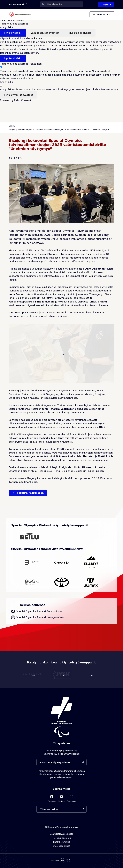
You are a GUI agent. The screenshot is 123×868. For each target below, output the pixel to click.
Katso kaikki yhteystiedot (55, 762)
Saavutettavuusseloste (62, 834)
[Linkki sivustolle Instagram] (71, 798)
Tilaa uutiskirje (49, 809)
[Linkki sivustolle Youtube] (62, 798)
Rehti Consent (23, 100)
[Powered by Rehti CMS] (61, 862)
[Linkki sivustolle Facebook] (52, 798)
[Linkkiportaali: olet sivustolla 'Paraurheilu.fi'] (16, 4)
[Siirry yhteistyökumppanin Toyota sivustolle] (62, 582)
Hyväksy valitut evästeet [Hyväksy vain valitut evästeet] (19, 95)
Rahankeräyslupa (62, 842)
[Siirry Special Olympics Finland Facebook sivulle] (37, 611)
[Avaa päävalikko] (102, 14)
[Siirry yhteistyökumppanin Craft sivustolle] (62, 563)
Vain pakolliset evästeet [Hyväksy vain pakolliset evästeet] (45, 33)
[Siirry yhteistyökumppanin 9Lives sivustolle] (32, 563)
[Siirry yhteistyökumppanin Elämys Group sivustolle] (91, 563)
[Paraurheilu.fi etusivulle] (20, 15)
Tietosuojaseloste (61, 838)
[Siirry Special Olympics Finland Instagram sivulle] (37, 617)
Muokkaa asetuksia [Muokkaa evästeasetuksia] (80, 33)
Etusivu (12, 126)
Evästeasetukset (61, 846)
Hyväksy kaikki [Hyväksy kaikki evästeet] (13, 33)
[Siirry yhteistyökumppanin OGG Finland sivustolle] (32, 582)
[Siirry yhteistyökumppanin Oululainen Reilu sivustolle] (29, 536)
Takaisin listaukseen (30, 493)
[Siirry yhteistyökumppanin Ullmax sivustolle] (91, 582)
